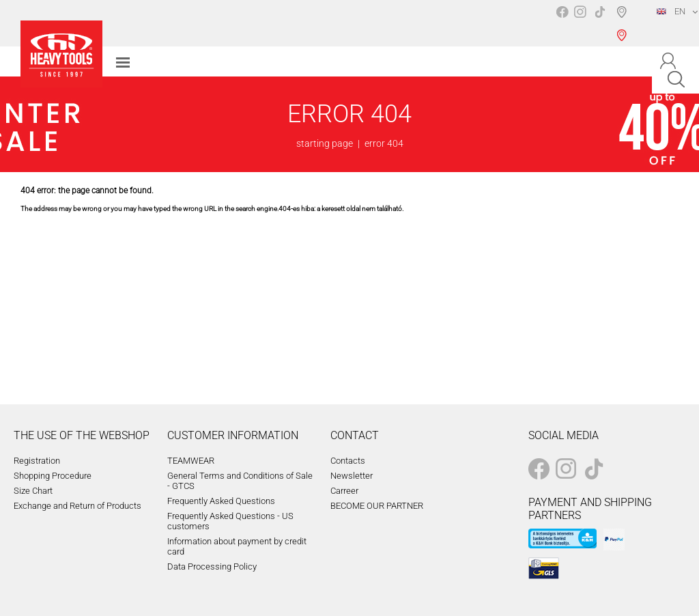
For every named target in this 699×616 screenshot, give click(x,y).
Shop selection (624, 23)
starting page (325, 143)
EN (671, 11)
